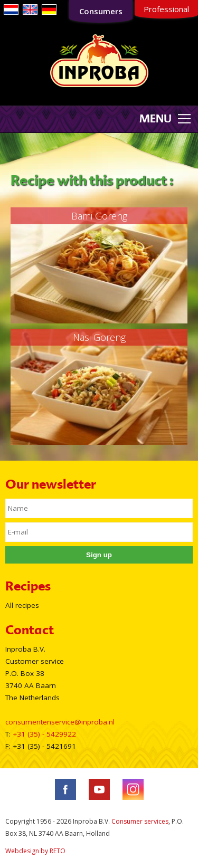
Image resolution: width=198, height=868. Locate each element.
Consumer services (140, 821)
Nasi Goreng (99, 337)
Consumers (101, 11)
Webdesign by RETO (35, 851)
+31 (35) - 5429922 (44, 734)
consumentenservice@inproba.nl (60, 722)
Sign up (99, 555)
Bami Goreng (99, 216)
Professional (166, 9)
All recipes (22, 605)
